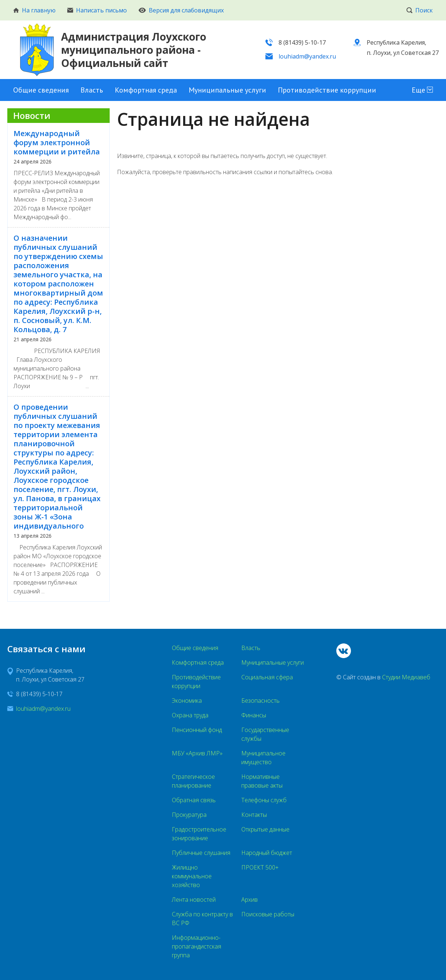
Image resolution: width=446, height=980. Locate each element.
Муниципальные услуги (227, 90)
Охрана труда (190, 715)
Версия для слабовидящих (181, 10)
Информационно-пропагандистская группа (196, 946)
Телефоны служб (264, 800)
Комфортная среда (146, 90)
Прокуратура (189, 815)
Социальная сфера (267, 677)
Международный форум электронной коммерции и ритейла (57, 142)
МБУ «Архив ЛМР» (197, 753)
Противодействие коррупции (327, 90)
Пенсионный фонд (197, 730)
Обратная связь (194, 800)
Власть (92, 90)
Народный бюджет (267, 853)
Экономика (187, 701)
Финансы (254, 715)
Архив (250, 900)
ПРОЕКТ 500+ (260, 867)
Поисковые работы (268, 914)
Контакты (254, 815)
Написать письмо (97, 10)
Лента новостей (194, 900)
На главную (34, 10)
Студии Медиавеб (406, 677)
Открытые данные (265, 829)
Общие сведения (41, 90)
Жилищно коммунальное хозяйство (192, 876)
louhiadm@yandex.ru (307, 56)
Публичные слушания (201, 853)
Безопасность (260, 701)
